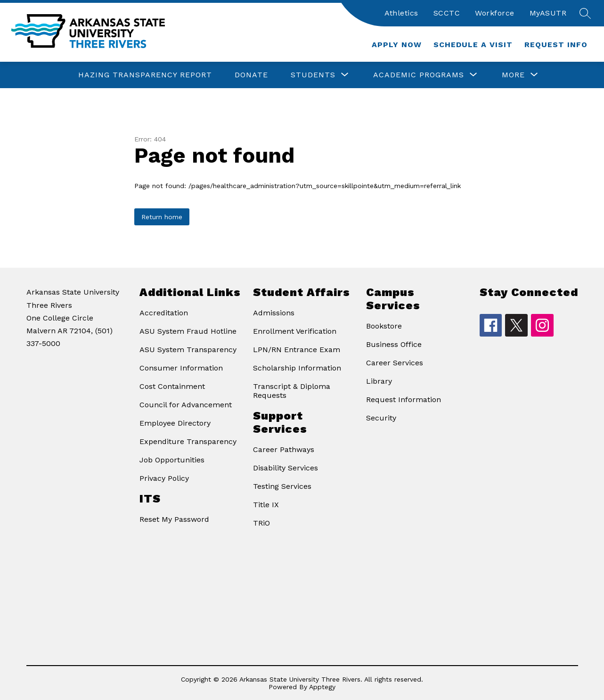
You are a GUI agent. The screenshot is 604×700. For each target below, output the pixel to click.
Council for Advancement (186, 405)
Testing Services (282, 486)
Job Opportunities (172, 460)
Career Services (395, 363)
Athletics (401, 13)
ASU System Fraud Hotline (188, 331)
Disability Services (286, 468)
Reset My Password (174, 519)
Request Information (404, 399)
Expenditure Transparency (188, 441)
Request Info (556, 45)
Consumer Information (181, 368)
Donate (251, 75)
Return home (162, 217)
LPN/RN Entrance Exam (297, 350)
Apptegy (322, 687)
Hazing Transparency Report (145, 75)
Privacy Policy (164, 478)
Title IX (266, 505)
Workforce (495, 13)
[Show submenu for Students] (313, 75)
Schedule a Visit (473, 45)
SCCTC (447, 13)
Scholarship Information (297, 368)
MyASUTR (548, 13)
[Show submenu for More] (513, 75)
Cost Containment (172, 386)
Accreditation (164, 313)
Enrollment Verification (295, 331)
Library (379, 381)
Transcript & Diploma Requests (292, 391)
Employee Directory (175, 423)
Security (381, 418)
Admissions (274, 313)
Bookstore (384, 326)
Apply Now (397, 45)
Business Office (394, 344)
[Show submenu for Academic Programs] (419, 75)
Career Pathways (284, 449)
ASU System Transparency (188, 350)
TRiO (261, 523)
